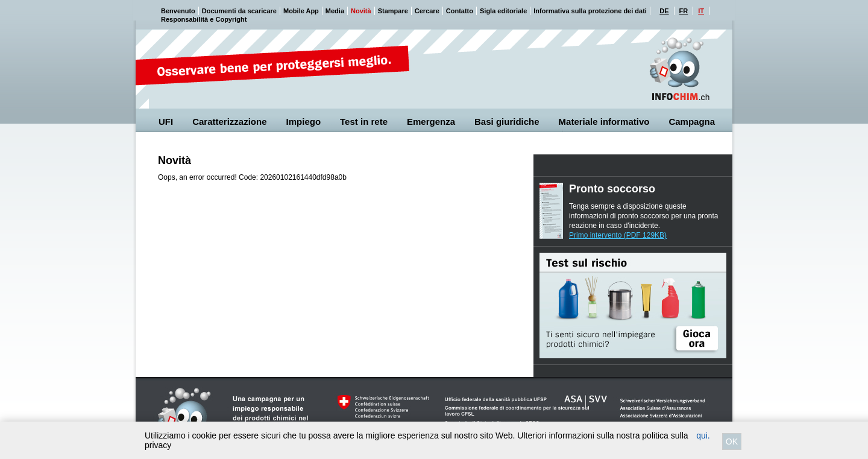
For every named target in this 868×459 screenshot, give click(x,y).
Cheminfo (679, 69)
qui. (703, 435)
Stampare (393, 11)
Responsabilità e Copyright (204, 19)
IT (701, 11)
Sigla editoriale (503, 11)
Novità (361, 11)
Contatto (460, 11)
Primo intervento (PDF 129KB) (618, 235)
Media (335, 11)
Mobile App (301, 11)
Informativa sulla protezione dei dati (590, 11)
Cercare (427, 11)
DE (664, 11)
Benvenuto (178, 11)
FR (684, 11)
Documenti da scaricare (239, 11)
